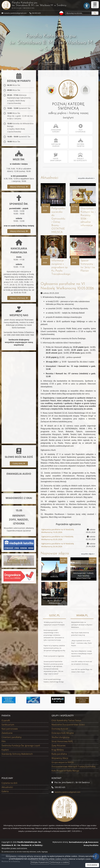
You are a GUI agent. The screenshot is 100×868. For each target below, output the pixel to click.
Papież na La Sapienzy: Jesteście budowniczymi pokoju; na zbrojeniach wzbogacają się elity (54, 648)
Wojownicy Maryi (60, 758)
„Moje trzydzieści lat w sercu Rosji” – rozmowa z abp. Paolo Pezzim (81, 643)
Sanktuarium (8, 724)
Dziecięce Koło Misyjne (63, 733)
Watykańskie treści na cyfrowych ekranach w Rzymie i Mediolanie (82, 624)
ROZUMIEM (92, 865)
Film (4, 741)
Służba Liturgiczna (60, 737)
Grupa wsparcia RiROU (63, 762)
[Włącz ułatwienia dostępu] (85, 5)
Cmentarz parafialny (12, 737)
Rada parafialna (59, 754)
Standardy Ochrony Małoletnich (17, 754)
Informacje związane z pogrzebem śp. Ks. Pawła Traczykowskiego (61, 267)
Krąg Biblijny (58, 749)
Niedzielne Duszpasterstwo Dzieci (68, 724)
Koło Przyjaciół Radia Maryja (65, 770)
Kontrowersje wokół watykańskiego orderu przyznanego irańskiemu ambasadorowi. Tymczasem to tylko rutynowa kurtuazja (54, 635)
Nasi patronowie (10, 729)
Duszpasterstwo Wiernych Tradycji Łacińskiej (74, 766)
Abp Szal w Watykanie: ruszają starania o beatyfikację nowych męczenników (82, 653)
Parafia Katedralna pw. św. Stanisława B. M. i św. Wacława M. (37, 5)
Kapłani (5, 749)
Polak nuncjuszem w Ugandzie (54, 656)
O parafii (6, 720)
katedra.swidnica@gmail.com (15, 13)
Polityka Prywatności (40, 862)
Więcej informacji (19, 187)
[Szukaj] (95, 13)
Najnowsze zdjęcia (55, 553)
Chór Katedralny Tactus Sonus (66, 720)
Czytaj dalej (19, 464)
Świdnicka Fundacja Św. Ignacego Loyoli (21, 745)
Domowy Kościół (60, 729)
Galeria (5, 791)
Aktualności (49, 178)
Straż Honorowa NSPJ (62, 741)
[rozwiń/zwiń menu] (95, 5)
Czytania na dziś (9, 783)
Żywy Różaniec (59, 745)
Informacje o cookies (60, 862)
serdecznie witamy (51, 62)
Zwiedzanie (7, 733)
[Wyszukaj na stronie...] (78, 13)
